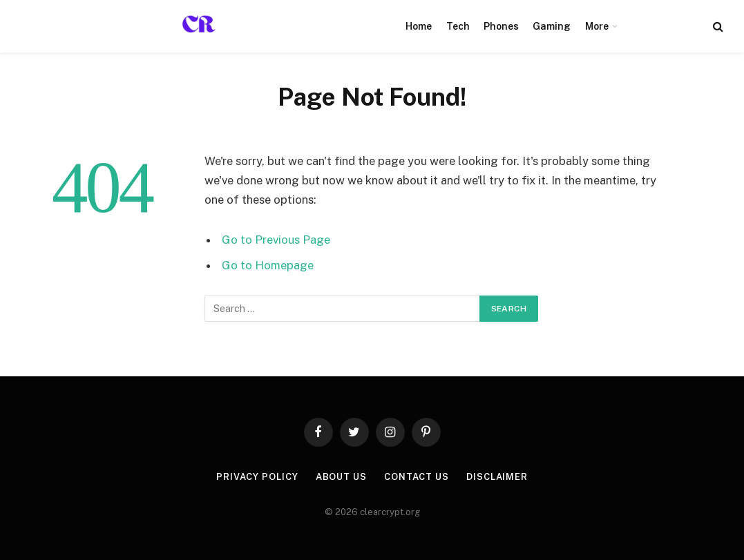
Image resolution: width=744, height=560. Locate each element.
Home (419, 26)
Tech (458, 26)
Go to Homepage (268, 265)
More (597, 26)
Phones (501, 26)
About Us (341, 477)
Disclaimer (497, 477)
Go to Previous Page (276, 240)
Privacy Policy (257, 477)
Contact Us (417, 477)
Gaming (552, 26)
